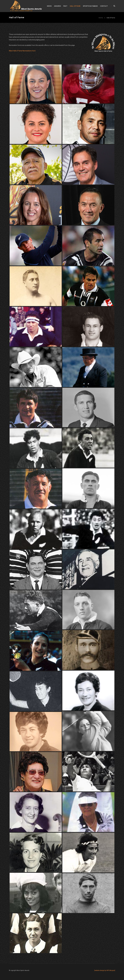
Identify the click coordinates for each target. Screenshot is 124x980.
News (49, 6)
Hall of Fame (75, 6)
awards (57, 6)
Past (65, 6)
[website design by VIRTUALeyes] (105, 970)
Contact (104, 6)
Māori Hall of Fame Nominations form (22, 51)
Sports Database (90, 6)
